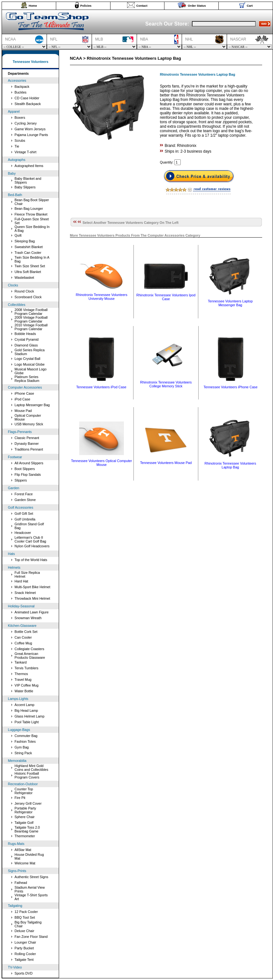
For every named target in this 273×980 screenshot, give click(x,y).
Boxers (20, 118)
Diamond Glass (26, 345)
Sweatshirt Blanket (29, 247)
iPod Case (23, 399)
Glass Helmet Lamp (30, 716)
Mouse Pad (23, 411)
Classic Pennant (27, 438)
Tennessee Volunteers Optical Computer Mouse (102, 463)
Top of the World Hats (31, 560)
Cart (250, 6)
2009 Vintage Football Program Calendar (31, 319)
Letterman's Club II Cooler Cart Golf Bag (30, 539)
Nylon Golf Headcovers (32, 546)
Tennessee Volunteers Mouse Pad (166, 463)
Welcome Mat (25, 863)
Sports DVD (24, 973)
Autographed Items (29, 166)
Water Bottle (24, 691)
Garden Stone (25, 500)
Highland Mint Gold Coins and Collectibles (31, 768)
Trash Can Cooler (28, 253)
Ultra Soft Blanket (28, 272)
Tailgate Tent (24, 960)
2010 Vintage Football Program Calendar (31, 327)
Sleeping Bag (25, 241)
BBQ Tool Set (25, 917)
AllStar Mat (23, 850)
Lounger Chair (26, 942)
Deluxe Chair (25, 931)
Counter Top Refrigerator (24, 791)
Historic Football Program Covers (27, 775)
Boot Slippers (25, 469)
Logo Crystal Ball (28, 359)
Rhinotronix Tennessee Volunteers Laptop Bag (230, 465)
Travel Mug (23, 680)
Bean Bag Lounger (29, 209)
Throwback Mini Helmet (32, 598)
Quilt (18, 235)
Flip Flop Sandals (28, 475)
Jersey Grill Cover (28, 803)
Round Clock (24, 291)
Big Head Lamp (26, 710)
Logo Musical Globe (30, 364)
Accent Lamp (25, 705)
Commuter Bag (26, 736)
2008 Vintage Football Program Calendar (31, 312)
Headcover (23, 533)
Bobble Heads (25, 334)
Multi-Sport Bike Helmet (33, 587)
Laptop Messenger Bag (32, 405)
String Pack (23, 753)
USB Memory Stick (29, 424)
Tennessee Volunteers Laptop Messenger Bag (230, 303)
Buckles (21, 92)
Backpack (22, 87)
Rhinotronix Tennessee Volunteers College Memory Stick (166, 384)
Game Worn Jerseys (30, 129)
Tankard (21, 662)
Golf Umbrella (25, 519)
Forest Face (24, 494)
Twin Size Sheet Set (30, 266)
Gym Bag (22, 747)
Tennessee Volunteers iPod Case (101, 387)
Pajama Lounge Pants (31, 135)
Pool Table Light (27, 722)
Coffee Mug (23, 643)
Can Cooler (23, 637)
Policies (86, 6)
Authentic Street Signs (31, 877)
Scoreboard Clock (28, 297)
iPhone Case (24, 393)
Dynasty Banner (27, 444)
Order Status (197, 6)
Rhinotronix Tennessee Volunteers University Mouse (102, 297)
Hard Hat (22, 581)
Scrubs (20, 141)
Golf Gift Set (24, 513)
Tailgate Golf (24, 823)
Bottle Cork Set (26, 632)
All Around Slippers (29, 463)
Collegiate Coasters (30, 649)
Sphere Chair (25, 817)
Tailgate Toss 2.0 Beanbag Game (27, 829)
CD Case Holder (27, 98)
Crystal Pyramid (27, 339)
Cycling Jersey (26, 123)
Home (33, 6)
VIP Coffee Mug (27, 685)
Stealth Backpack (28, 104)
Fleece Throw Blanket (31, 214)
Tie (17, 146)
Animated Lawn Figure (32, 612)
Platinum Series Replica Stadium (27, 379)
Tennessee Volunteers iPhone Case (231, 387)
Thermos (21, 674)
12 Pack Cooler (26, 912)
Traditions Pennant (29, 449)
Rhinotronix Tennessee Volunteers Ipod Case (166, 297)
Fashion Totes (25, 741)
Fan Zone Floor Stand (31, 937)
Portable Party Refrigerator (26, 810)
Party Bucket (24, 948)
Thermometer (25, 836)
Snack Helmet (25, 593)
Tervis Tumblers (27, 668)
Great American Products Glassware (30, 656)
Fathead (21, 883)
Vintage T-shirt (26, 152)
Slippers (21, 480)
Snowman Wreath (28, 618)
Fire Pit (20, 798)
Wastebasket (24, 277)
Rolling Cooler (25, 954)
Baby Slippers (25, 187)
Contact (142, 6)
